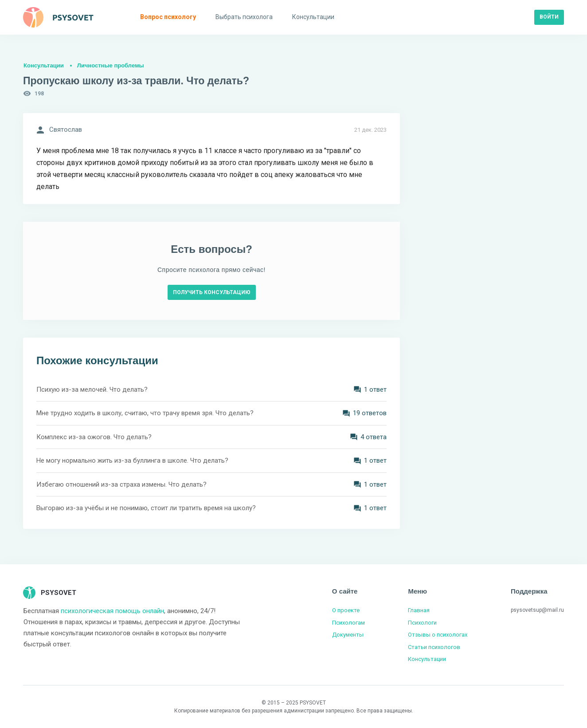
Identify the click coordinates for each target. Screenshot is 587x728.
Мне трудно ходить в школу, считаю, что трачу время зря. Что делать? (145, 413)
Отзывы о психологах (438, 635)
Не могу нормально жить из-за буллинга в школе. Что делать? (132, 460)
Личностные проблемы (111, 65)
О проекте (346, 610)
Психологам (348, 623)
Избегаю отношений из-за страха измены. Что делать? (121, 484)
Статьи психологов (434, 647)
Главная (419, 610)
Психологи (422, 623)
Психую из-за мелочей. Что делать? (92, 390)
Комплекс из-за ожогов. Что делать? (94, 437)
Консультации (44, 65)
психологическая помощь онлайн (112, 611)
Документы (348, 635)
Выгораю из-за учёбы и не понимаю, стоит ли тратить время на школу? (146, 508)
